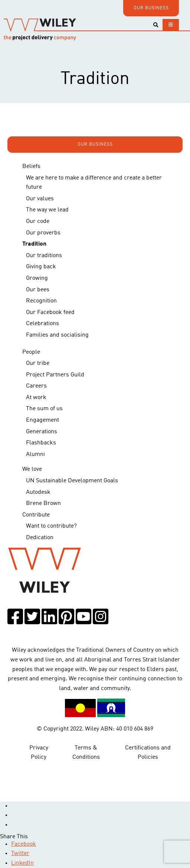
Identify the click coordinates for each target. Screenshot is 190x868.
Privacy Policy (39, 753)
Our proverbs (43, 233)
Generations (42, 432)
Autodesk (38, 492)
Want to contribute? (51, 526)
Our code (38, 221)
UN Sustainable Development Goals (72, 481)
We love (32, 469)
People (31, 352)
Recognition (41, 301)
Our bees (38, 290)
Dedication (40, 538)
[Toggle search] (156, 25)
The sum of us (44, 409)
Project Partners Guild (55, 375)
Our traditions (44, 256)
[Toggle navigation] (171, 25)
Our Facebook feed (50, 312)
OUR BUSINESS (151, 8)
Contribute (36, 515)
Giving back (41, 267)
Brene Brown (43, 503)
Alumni (35, 454)
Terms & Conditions (86, 753)
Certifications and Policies (148, 753)
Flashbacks (41, 443)
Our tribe (38, 363)
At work (36, 398)
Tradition (34, 244)
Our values (40, 199)
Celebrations (42, 324)
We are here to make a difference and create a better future (94, 183)
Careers (36, 386)
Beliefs (31, 166)
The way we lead (47, 210)
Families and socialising (57, 335)
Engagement (42, 420)
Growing (37, 278)
